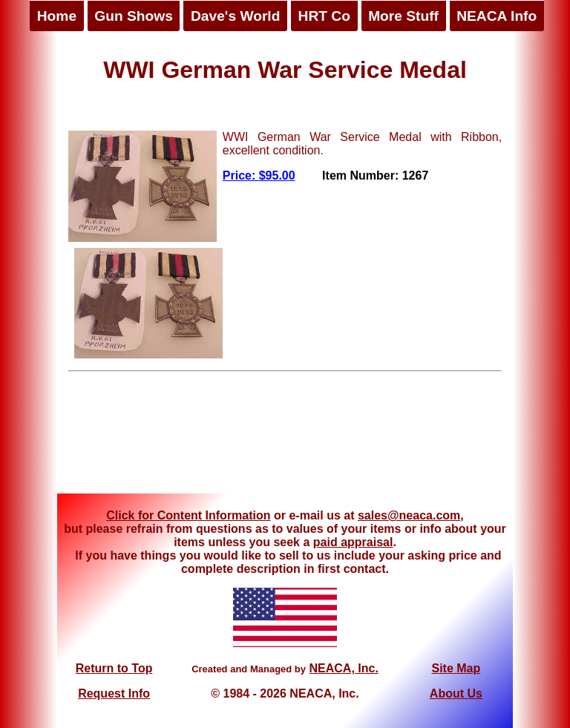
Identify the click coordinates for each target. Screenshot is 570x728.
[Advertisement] (285, 438)
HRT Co (324, 16)
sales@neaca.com (409, 515)
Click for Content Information (188, 515)
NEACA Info (497, 16)
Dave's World (235, 16)
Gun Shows (134, 16)
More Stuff (403, 16)
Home (57, 16)
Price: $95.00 (259, 176)
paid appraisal (353, 542)
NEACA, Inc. (343, 668)
